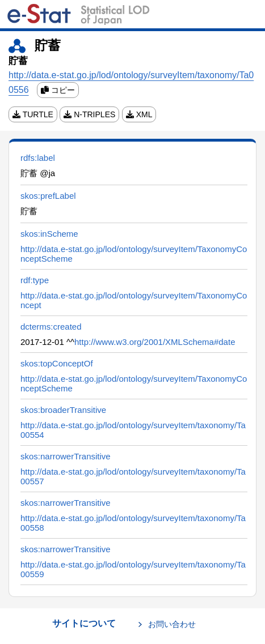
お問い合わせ (172, 624)
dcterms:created (51, 327)
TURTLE (33, 114)
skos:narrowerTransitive (66, 456)
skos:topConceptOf (57, 363)
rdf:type (35, 280)
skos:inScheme (49, 234)
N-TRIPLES (89, 114)
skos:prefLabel (48, 196)
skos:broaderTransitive (63, 410)
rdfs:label (38, 158)
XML (139, 114)
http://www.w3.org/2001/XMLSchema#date (155, 342)
